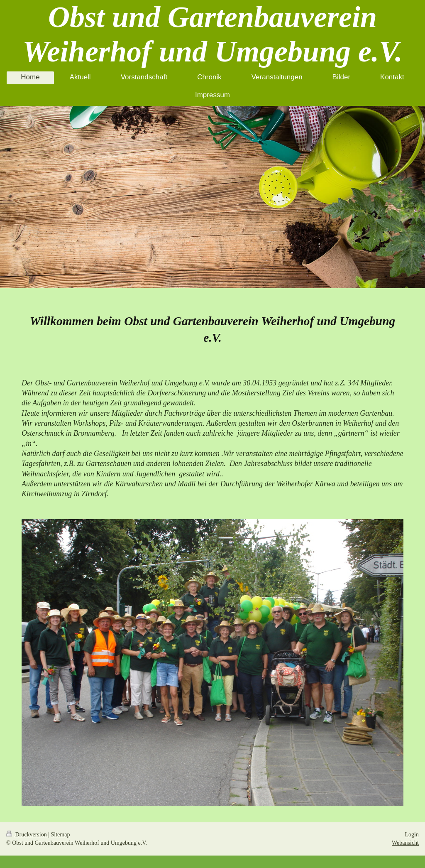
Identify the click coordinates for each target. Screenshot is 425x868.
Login (412, 835)
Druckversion (27, 835)
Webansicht (405, 843)
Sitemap (61, 835)
